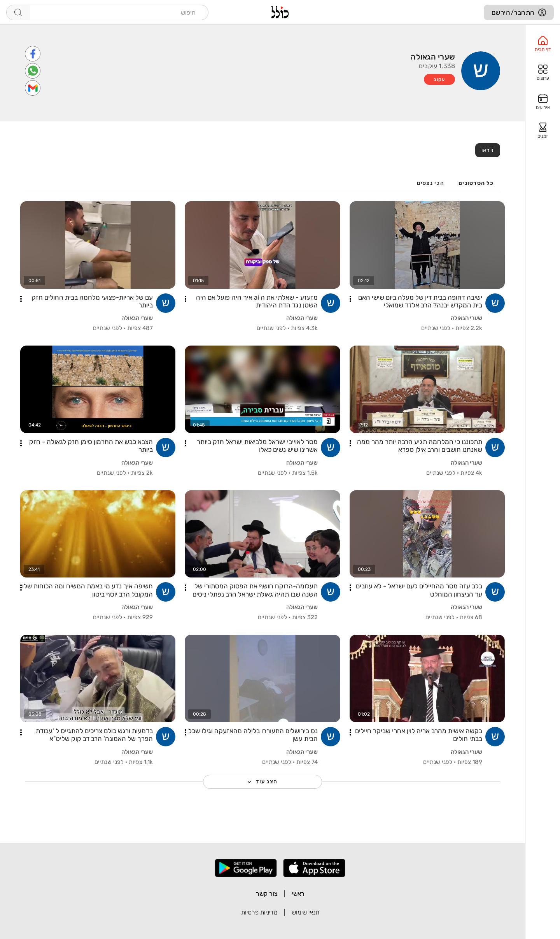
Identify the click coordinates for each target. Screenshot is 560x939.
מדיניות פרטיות (259, 912)
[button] (350, 299)
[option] (543, 44)
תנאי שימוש (305, 912)
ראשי (298, 894)
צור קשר (267, 894)
